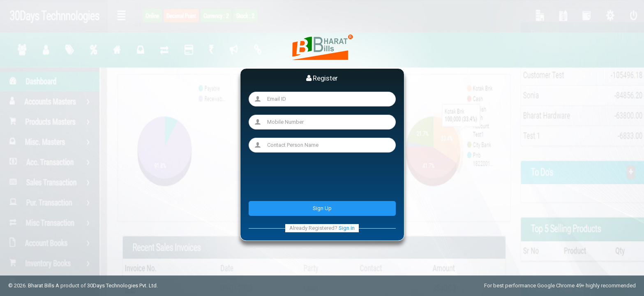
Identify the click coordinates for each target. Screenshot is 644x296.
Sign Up (322, 208)
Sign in (347, 228)
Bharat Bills (41, 286)
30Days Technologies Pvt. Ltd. (122, 286)
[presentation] (311, 177)
